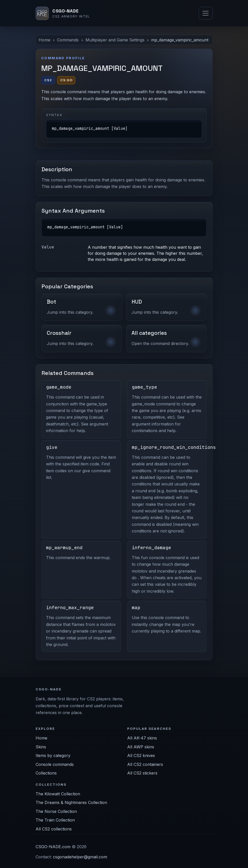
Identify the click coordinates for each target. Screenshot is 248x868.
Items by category (53, 755)
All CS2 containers (145, 764)
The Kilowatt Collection (58, 794)
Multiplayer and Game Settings (115, 40)
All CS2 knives (141, 755)
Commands (68, 40)
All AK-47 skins (142, 738)
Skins (41, 747)
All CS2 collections (54, 829)
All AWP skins (141, 747)
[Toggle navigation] (206, 13)
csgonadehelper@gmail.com (80, 857)
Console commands (55, 764)
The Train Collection (55, 820)
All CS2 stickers (142, 773)
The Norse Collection (56, 811)
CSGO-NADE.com (53, 847)
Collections (46, 773)
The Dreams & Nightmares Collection (71, 802)
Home (45, 40)
